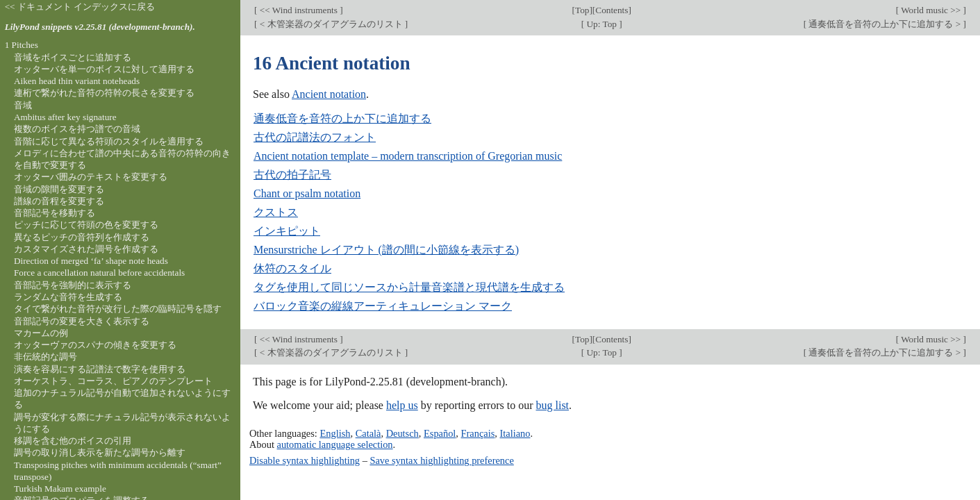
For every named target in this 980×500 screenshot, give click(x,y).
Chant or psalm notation (307, 193)
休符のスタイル (292, 268)
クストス (276, 212)
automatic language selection (335, 444)
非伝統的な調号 (45, 357)
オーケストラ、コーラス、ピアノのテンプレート (113, 381)
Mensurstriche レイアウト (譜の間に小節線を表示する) (386, 250)
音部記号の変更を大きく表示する (82, 321)
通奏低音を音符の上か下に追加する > (885, 24)
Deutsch (402, 433)
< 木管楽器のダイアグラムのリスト (331, 24)
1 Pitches (22, 45)
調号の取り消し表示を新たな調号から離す (100, 452)
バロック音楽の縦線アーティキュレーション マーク (383, 306)
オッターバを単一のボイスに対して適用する (104, 69)
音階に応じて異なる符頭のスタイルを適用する (109, 141)
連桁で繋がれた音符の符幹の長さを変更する (104, 93)
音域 (23, 105)
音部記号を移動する (55, 213)
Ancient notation (329, 94)
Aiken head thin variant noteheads (77, 81)
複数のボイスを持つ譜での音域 (77, 129)
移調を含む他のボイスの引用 (73, 441)
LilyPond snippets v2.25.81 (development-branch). (100, 27)
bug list (552, 405)
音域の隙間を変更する (59, 189)
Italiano (515, 433)
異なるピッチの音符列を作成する (82, 237)
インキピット (287, 231)
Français (478, 433)
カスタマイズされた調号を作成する (86, 249)
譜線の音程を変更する (59, 201)
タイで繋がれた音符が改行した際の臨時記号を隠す (118, 309)
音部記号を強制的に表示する (73, 285)
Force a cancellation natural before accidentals (99, 273)
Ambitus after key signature (65, 117)
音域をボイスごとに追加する (73, 57)
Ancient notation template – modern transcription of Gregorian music (408, 156)
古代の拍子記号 (292, 175)
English (335, 433)
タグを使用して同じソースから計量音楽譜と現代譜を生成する (409, 287)
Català (368, 433)
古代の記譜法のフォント (315, 137)
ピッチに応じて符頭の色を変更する (86, 225)
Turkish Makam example (60, 489)
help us (402, 405)
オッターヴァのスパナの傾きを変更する (95, 345)
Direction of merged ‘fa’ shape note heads (91, 261)
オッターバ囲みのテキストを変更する (91, 177)
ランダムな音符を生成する (68, 297)
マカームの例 (41, 333)
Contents (612, 10)
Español (440, 433)
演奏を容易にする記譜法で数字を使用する (100, 369)
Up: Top (601, 24)
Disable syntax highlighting (305, 460)
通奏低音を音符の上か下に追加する (342, 118)
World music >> (931, 10)
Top (582, 10)
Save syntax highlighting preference (441, 460)
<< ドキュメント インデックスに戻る (80, 7)
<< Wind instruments (298, 10)
